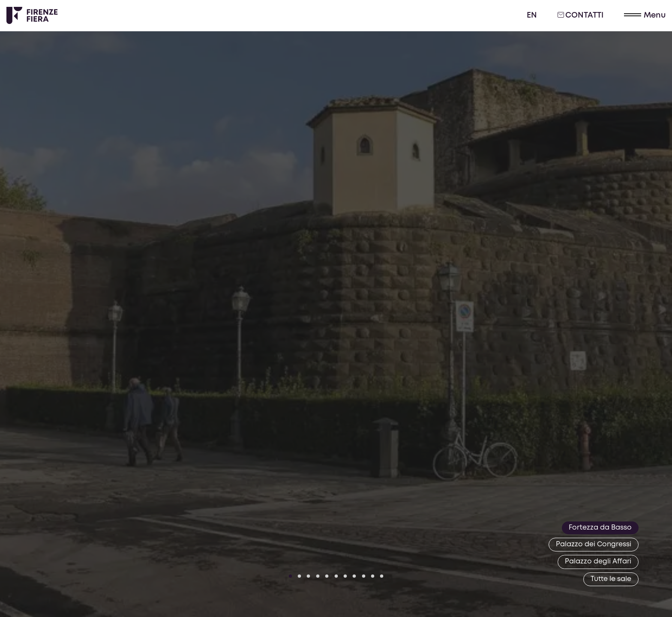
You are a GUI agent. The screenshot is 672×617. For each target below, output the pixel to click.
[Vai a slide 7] (345, 576)
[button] (645, 16)
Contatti (580, 15)
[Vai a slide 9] (363, 576)
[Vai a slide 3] (309, 576)
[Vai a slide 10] (373, 576)
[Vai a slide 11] (382, 576)
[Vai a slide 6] (336, 576)
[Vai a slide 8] (354, 576)
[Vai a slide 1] (290, 576)
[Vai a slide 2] (300, 576)
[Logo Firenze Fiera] (32, 15)
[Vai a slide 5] (327, 576)
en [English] (532, 15)
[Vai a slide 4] (318, 576)
